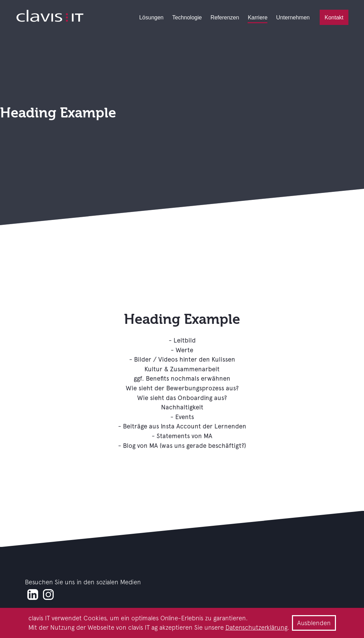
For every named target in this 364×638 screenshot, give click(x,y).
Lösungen (151, 17)
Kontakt (334, 17)
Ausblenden (314, 623)
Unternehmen (293, 17)
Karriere (258, 17)
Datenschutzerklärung (256, 627)
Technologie (187, 17)
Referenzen (225, 17)
